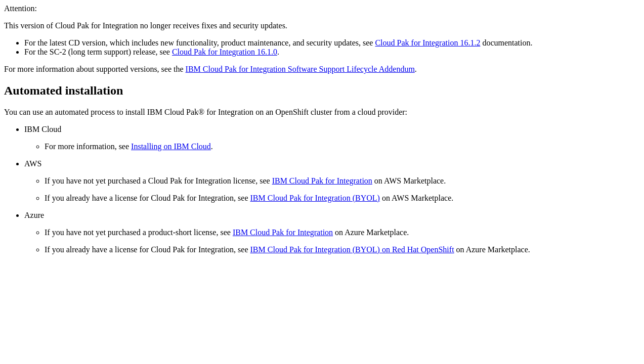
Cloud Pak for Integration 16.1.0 (225, 52)
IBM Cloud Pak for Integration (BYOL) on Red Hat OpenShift (352, 249)
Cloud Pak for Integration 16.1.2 (427, 43)
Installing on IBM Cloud (171, 146)
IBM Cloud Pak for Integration (322, 181)
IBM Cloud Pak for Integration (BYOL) (315, 198)
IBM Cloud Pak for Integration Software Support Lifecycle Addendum (300, 69)
